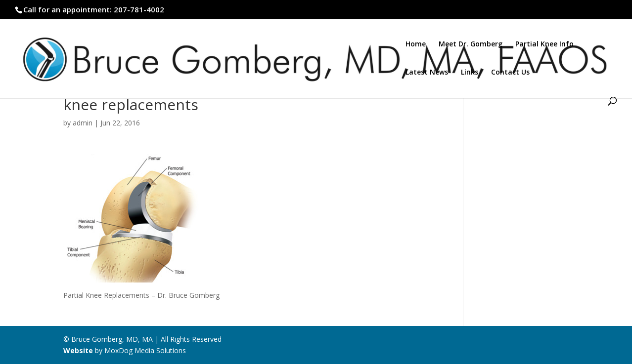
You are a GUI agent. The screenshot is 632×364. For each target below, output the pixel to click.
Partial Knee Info (544, 44)
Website (78, 350)
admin (83, 123)
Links (470, 73)
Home (416, 44)
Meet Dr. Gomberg (471, 44)
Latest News (427, 73)
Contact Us (510, 73)
